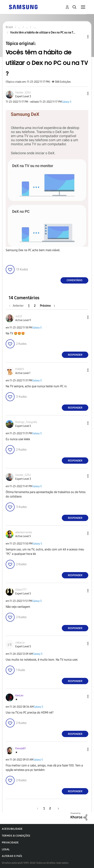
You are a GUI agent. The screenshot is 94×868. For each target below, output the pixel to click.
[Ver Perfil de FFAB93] (20, 369)
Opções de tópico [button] (82, 37)
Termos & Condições (16, 836)
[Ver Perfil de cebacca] (20, 643)
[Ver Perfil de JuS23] (19, 316)
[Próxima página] (47, 306)
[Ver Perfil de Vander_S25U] (23, 93)
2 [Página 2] (35, 306)
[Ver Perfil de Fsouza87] (21, 748)
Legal (6, 849)
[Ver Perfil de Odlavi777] (21, 590)
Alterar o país (12, 856)
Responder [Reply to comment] (75, 355)
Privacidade (10, 843)
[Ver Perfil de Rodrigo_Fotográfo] (26, 422)
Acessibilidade (12, 829)
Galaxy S (67, 102)
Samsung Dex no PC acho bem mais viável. (33, 250)
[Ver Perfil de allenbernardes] (24, 532)
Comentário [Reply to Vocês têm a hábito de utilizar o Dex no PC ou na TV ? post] (75, 280)
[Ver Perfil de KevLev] (19, 696)
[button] (82, 93)
